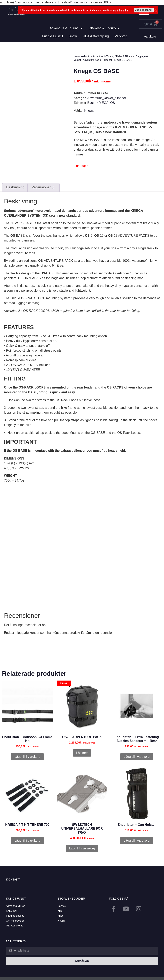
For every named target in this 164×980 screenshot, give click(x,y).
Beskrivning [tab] (15, 187)
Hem (76, 56)
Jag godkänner (144, 10)
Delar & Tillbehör (125, 56)
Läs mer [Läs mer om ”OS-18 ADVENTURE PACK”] (82, 753)
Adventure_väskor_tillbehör (97, 60)
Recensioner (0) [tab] (44, 187)
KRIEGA (102, 103)
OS (112, 103)
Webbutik (86, 56)
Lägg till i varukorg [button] (27, 757)
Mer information (121, 10)
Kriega (89, 111)
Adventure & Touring (103, 56)
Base (91, 103)
